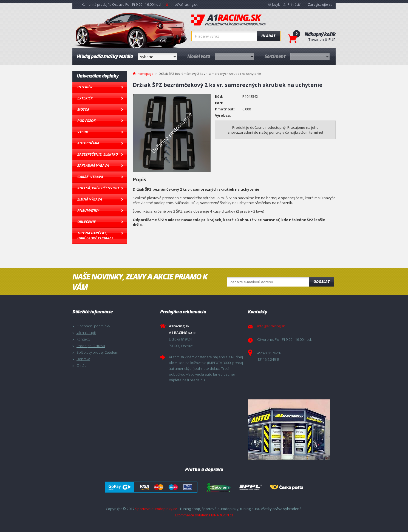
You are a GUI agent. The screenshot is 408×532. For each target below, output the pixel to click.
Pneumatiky (88, 210)
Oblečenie (87, 222)
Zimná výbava (90, 199)
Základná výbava (93, 165)
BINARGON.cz (222, 515)
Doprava (83, 359)
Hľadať (268, 36)
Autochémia (88, 143)
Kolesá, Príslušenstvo (98, 188)
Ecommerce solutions (193, 515)
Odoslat (321, 282)
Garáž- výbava (90, 177)
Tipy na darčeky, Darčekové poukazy (95, 235)
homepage (145, 73)
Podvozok (87, 121)
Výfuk (83, 132)
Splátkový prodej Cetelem (97, 352)
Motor (83, 109)
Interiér (85, 87)
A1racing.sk (229, 20)
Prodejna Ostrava (91, 346)
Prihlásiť (294, 5)
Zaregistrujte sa (320, 5)
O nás (81, 365)
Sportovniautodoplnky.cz (156, 509)
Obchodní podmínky (93, 326)
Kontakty (83, 339)
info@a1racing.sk (184, 5)
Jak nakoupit (86, 333)
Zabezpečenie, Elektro (98, 154)
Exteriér (85, 98)
